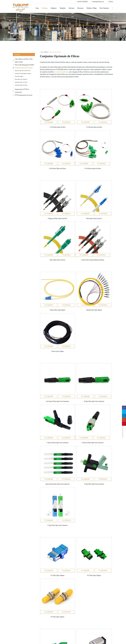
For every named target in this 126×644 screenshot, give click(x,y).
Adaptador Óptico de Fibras (21, 82)
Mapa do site (75, 640)
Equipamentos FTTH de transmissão (22, 91)
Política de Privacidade (78, 642)
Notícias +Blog (91, 8)
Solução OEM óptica (44, 619)
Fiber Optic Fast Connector (21, 79)
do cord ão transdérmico (61, 72)
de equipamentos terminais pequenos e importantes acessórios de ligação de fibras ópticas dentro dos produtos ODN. (75, 454)
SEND (63, 527)
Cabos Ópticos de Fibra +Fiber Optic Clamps (24, 60)
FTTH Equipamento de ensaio (24, 95)
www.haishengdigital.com (102, 641)
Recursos (80, 8)
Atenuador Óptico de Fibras (21, 85)
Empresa (54, 8)
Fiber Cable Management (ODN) (24, 65)
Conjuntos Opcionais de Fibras (24, 68)
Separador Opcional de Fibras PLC (23, 71)
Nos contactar (104, 8)
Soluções (63, 8)
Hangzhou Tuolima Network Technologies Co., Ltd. (38, 640)
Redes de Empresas (44, 617)
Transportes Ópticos (44, 624)
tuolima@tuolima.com (97, 619)
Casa (37, 8)
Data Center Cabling (44, 622)
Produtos (45, 8)
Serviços (71, 8)
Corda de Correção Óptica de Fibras (23, 74)
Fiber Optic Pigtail (19, 76)
